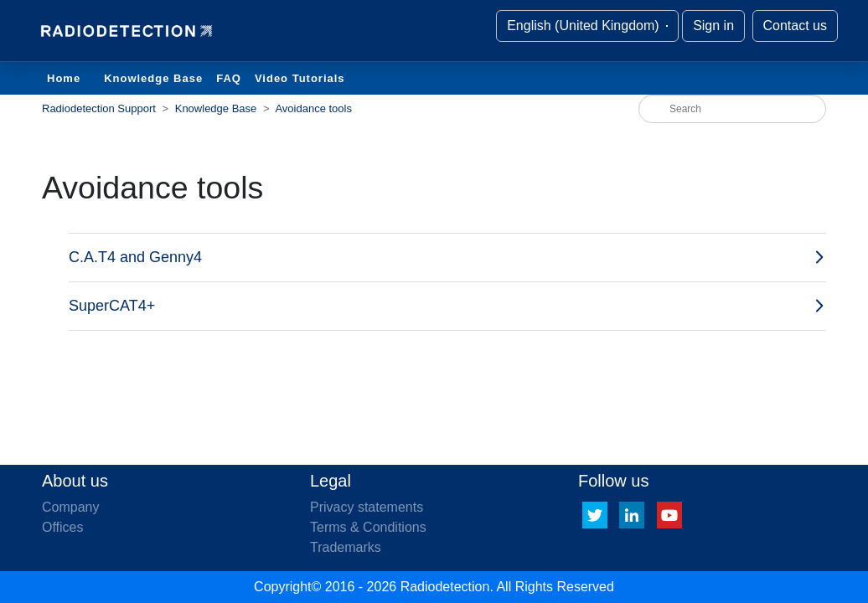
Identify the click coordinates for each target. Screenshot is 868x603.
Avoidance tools (313, 108)
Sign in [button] (713, 26)
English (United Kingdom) (585, 26)
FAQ (229, 78)
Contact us (795, 26)
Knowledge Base (153, 78)
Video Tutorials (300, 78)
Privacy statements (367, 507)
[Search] (732, 109)
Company (70, 507)
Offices (63, 527)
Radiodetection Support (99, 108)
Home (64, 78)
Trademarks (346, 547)
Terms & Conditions (368, 527)
